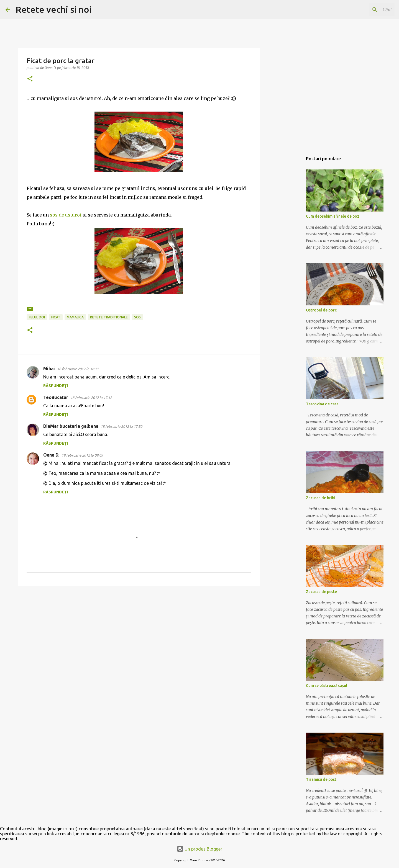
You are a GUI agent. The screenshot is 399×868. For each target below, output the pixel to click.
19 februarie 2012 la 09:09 (82, 455)
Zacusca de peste (321, 592)
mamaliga (75, 317)
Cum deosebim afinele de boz (333, 216)
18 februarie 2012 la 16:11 (78, 369)
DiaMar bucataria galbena (71, 426)
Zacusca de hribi (321, 498)
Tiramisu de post (321, 779)
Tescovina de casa (322, 404)
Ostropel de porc (321, 310)
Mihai (49, 369)
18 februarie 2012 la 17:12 (91, 398)
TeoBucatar (56, 397)
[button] (30, 79)
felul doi (37, 317)
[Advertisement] (288, 239)
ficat (56, 317)
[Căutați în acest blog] (365, 10)
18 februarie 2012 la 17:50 (121, 426)
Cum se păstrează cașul (327, 686)
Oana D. (51, 455)
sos (137, 317)
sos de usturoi (66, 215)
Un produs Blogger (199, 849)
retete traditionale (109, 317)
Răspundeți (56, 386)
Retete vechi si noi (54, 9)
